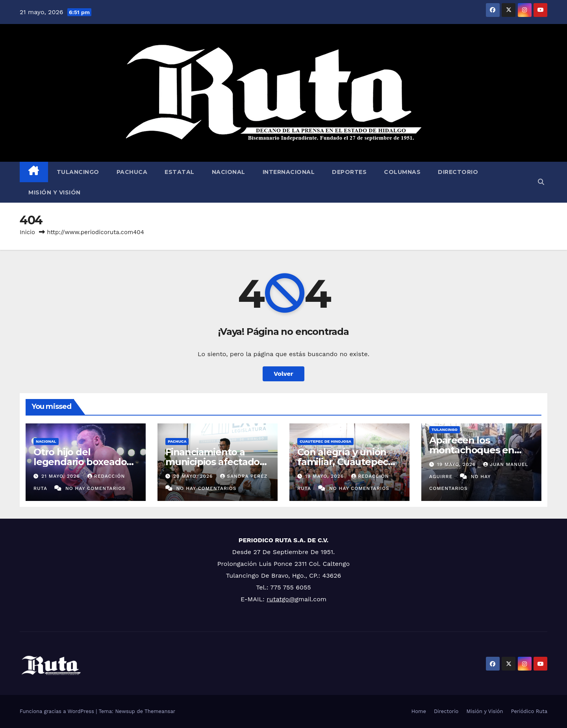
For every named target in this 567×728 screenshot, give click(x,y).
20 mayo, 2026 (194, 476)
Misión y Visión (55, 192)
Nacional (229, 172)
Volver (283, 374)
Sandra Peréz (244, 476)
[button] (541, 182)
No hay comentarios (95, 488)
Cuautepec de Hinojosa (325, 441)
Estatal (180, 172)
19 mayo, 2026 (325, 476)
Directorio (458, 172)
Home (419, 711)
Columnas (402, 172)
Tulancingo (78, 172)
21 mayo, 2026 (62, 476)
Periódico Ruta (529, 711)
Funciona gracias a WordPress (58, 711)
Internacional (289, 172)
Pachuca (132, 172)
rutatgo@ (281, 599)
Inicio (27, 232)
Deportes (349, 172)
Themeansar (160, 711)
